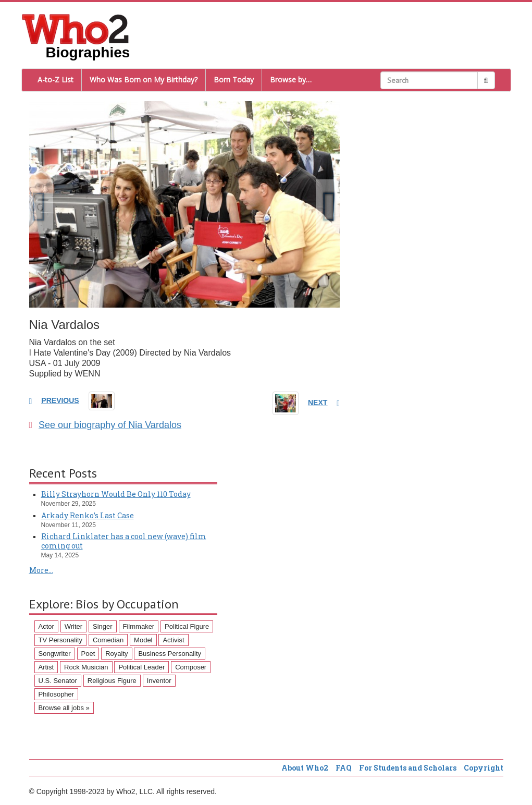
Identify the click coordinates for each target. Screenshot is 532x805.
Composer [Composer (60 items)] (191, 667)
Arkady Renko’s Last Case (88, 515)
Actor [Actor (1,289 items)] (46, 626)
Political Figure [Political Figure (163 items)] (187, 626)
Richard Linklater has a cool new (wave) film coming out (124, 541)
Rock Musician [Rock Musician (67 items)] (86, 667)
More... (41, 570)
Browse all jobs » (64, 708)
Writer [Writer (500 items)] (73, 626)
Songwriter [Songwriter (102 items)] (55, 654)
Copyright (484, 768)
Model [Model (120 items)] (143, 640)
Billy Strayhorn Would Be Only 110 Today (116, 494)
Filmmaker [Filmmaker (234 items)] (139, 626)
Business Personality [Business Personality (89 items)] (170, 654)
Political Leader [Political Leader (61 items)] (141, 667)
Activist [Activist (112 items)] (173, 640)
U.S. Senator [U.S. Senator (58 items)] (58, 681)
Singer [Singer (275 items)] (103, 626)
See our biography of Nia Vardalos (105, 425)
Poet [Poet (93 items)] (88, 654)
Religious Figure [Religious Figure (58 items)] (112, 681)
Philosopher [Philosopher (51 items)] (57, 694)
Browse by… (291, 80)
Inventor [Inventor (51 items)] (159, 681)
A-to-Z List (55, 80)
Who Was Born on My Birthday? (144, 80)
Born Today (234, 80)
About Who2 (305, 768)
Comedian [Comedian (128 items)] (108, 640)
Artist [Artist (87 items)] (46, 667)
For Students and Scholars (408, 768)
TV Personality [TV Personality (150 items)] (61, 640)
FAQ (344, 768)
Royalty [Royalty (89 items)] (116, 654)
